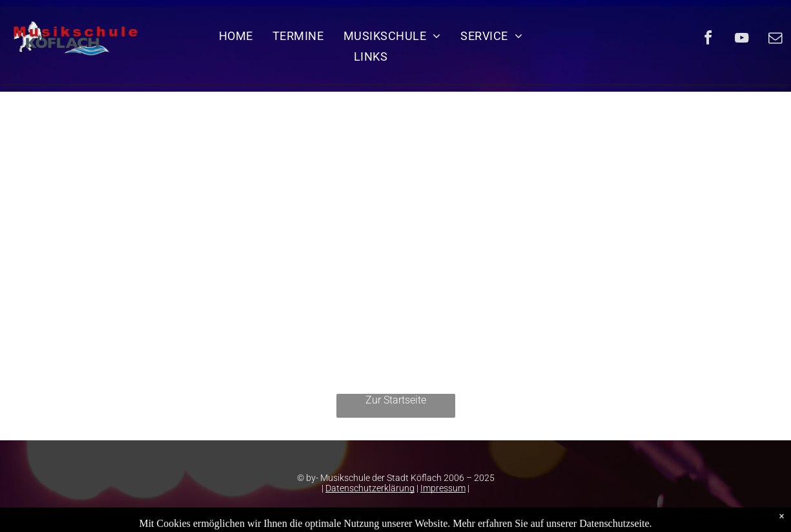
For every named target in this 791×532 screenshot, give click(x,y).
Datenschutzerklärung (370, 488)
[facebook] (708, 40)
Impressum (443, 488)
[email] (776, 40)
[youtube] (742, 40)
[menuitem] (236, 36)
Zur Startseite (396, 400)
